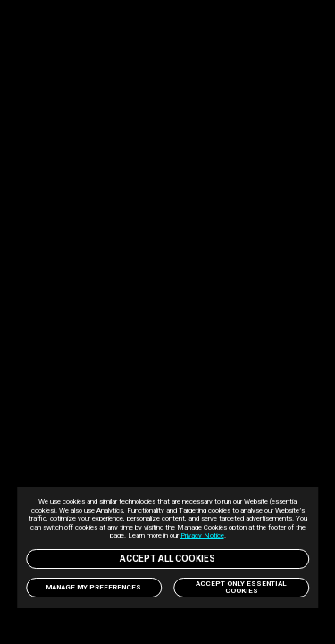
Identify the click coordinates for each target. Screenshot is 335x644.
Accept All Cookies (168, 559)
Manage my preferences (94, 587)
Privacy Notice (246, 535)
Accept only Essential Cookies (241, 587)
